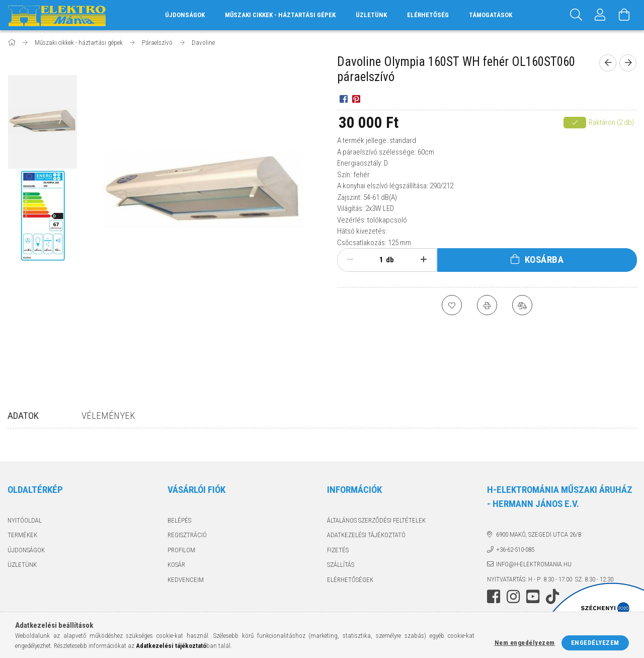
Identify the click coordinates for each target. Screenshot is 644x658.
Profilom (181, 550)
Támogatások (491, 15)
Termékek (22, 535)
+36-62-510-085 (515, 550)
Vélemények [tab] (108, 416)
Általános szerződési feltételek (376, 520)
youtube (533, 597)
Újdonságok (26, 550)
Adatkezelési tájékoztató (366, 535)
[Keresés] (576, 15)
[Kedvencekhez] (452, 305)
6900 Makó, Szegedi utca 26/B (539, 534)
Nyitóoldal (25, 520)
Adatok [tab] (23, 416)
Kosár (176, 565)
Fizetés (338, 550)
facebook (494, 597)
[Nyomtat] (487, 305)
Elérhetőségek (350, 580)
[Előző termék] (608, 63)
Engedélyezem (595, 643)
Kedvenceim (186, 580)
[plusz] (424, 260)
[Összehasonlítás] (522, 305)
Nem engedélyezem (525, 643)
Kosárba (544, 260)
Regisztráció (187, 535)
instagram (513, 597)
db (390, 260)
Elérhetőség (428, 15)
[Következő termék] (628, 63)
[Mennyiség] (376, 260)
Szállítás (341, 565)
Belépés (179, 520)
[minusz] (350, 260)
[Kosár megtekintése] (624, 15)
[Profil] (600, 15)
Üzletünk (371, 15)
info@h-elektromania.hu (534, 564)
